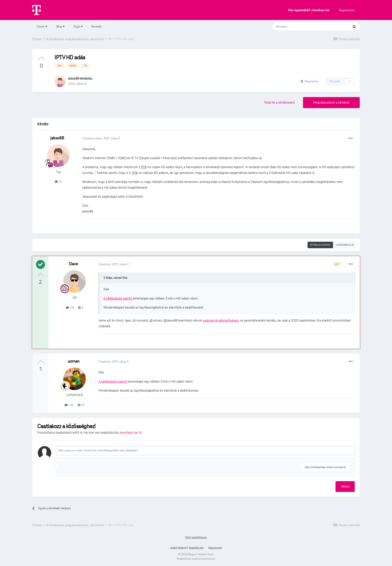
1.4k (69, 405)
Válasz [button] (345, 486)
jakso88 (74, 79)
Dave (73, 264)
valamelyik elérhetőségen (221, 321)
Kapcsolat (215, 548)
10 (58, 182)
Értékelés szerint (320, 245)
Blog (60, 26)
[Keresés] (306, 27)
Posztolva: (114, 264)
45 (81, 405)
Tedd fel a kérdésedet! (279, 103)
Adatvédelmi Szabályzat (187, 548)
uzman (74, 361)
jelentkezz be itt (131, 433)
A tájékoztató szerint (118, 299)
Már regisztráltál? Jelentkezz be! (309, 10)
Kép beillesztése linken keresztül (325, 467)
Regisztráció (347, 10)
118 (70, 308)
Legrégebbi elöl (345, 245)
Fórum (42, 26)
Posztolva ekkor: (101, 138)
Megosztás (309, 81)
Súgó (78, 26)
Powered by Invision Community (196, 559)
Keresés (96, 26)
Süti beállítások (196, 538)
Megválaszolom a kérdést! (331, 103)
